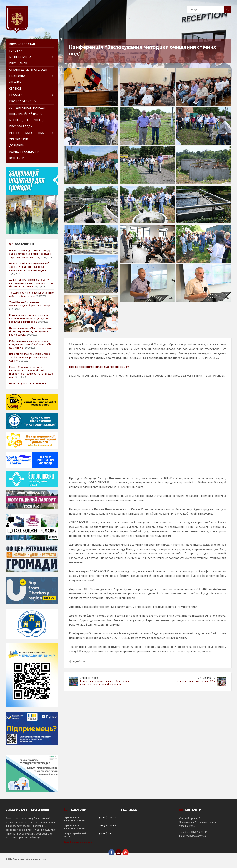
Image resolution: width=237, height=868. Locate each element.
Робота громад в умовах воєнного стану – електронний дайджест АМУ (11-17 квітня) (30, 344)
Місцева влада (20, 57)
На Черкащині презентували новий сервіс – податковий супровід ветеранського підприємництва (29, 267)
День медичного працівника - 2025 (195, 681)
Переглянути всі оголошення (28, 383)
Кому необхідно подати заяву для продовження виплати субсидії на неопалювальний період (29, 318)
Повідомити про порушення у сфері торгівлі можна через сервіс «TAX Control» (30, 357)
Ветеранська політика (26, 133)
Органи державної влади (28, 70)
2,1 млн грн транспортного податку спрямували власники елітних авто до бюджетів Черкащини (31, 283)
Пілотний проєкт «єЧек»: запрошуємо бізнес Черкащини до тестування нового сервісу (31, 331)
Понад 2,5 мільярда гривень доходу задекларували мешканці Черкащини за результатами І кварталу (31, 254)
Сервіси (15, 88)
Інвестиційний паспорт (28, 114)
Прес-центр (18, 63)
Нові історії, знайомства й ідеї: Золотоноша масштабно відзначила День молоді (105, 683)
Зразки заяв (19, 139)
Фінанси (15, 82)
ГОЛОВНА (16, 50)
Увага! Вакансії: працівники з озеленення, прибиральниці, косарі (30, 304)
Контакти (17, 158)
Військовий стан (22, 44)
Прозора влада (21, 126)
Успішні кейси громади (27, 107)
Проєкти (16, 95)
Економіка (17, 76)
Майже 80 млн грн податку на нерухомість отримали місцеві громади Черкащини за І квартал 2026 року (31, 372)
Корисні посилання (24, 152)
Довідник (17, 145)
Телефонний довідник (78, 842)
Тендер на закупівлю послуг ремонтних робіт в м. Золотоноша (32, 294)
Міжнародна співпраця (27, 120)
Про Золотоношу (23, 101)
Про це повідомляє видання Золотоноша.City (99, 367)
